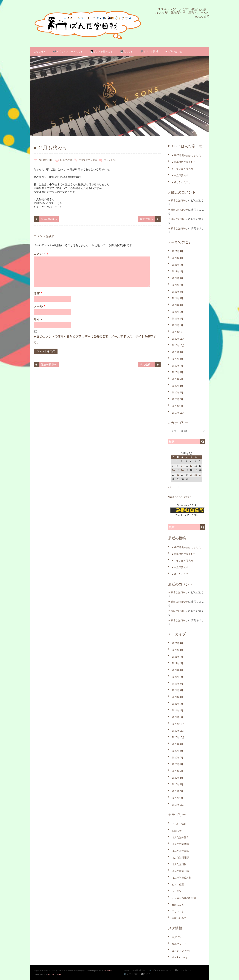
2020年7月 (177, 366)
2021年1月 (177, 325)
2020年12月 (178, 332)
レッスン (177, 891)
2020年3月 (177, 393)
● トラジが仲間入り (183, 169)
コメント (41, 254)
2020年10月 (178, 346)
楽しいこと (178, 911)
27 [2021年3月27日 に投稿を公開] (200, 475)
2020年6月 (177, 372)
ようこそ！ (40, 51)
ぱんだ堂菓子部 (180, 871)
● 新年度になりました (184, 162)
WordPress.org (179, 957)
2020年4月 (177, 386)
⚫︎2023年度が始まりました (186, 155)
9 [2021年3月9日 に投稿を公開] (182, 466)
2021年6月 (177, 292)
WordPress (108, 971)
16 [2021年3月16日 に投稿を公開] (182, 470)
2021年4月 (177, 305)
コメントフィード (181, 951)
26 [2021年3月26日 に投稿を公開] (196, 475)
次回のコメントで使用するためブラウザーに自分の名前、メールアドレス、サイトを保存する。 (95, 339)
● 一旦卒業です (180, 176)
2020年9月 (177, 352)
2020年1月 (177, 406)
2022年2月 (177, 272)
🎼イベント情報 (149, 51)
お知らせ (177, 831)
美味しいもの (179, 918)
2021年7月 (177, 285)
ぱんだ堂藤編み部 (181, 878)
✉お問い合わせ (174, 51)
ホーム (127, 970)
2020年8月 (177, 359)
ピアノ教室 (91, 160)
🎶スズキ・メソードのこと (68, 51)
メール (40, 306)
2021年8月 (177, 278)
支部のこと (178, 905)
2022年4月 (177, 258)
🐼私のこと (127, 51)
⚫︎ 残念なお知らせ (178, 200)
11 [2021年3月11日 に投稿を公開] (191, 466)
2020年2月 (177, 399)
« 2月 (171, 487)
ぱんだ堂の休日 (180, 837)
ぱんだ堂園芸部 (180, 844)
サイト (38, 319)
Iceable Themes (55, 974)
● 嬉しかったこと (181, 182)
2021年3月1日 (46, 160)
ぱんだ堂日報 (179, 864)
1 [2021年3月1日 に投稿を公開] (177, 461)
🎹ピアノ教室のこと (102, 51)
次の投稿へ (147, 219)
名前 (38, 293)
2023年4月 (177, 251)
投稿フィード (179, 944)
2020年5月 (177, 379)
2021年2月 (177, 319)
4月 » (178, 487)
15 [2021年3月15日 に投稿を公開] (178, 470)
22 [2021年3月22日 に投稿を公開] (178, 475)
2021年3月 (177, 312)
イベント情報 (179, 824)
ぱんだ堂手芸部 (180, 851)
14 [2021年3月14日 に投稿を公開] (173, 470)
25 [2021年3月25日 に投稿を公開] (191, 475)
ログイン (177, 937)
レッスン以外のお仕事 (184, 898)
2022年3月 (177, 265)
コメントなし (111, 160)
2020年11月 (178, 339)
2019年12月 (178, 413)
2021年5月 (177, 298)
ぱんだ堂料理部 (180, 858)
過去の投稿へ (49, 219)
